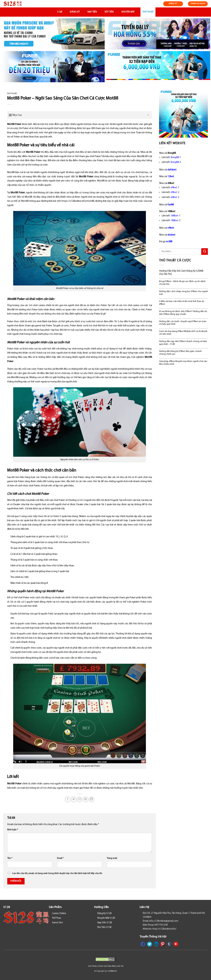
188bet (175, 216)
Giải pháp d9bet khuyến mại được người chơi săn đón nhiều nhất (183, 363)
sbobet (171, 235)
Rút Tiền (109, 12)
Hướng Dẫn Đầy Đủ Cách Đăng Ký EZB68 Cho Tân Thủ (181, 273)
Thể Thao (57, 918)
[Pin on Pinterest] (86, 799)
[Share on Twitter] (74, 799)
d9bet (174, 188)
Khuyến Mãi (128, 12)
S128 (60, 12)
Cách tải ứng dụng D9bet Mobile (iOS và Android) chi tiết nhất (183, 333)
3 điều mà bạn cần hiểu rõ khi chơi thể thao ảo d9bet (182, 303)
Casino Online (59, 913)
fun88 (171, 205)
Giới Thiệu (92, 966)
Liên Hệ (120, 966)
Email (60, 858)
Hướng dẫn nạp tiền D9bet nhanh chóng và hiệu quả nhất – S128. (183, 343)
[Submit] (205, 251)
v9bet (171, 228)
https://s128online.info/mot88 (78, 201)
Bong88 (175, 157)
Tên (10, 858)
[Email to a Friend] (80, 799)
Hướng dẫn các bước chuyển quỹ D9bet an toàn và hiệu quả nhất (183, 323)
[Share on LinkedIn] (92, 799)
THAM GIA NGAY (198, 4)
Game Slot (57, 923)
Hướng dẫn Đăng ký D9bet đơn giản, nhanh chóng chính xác (180, 353)
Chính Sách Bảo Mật (107, 966)
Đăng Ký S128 (105, 913)
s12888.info (112, 971)
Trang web (112, 858)
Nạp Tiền (92, 12)
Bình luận (13, 830)
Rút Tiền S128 (104, 927)
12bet (171, 177)
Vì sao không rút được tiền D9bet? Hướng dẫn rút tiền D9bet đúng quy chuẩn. (183, 313)
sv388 (169, 242)
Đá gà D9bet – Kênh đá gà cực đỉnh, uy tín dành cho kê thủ (182, 283)
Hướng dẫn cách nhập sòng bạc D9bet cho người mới (183, 293)
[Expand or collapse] (148, 115)
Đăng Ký (75, 12)
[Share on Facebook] (68, 799)
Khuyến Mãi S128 (106, 918)
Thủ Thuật (148, 12)
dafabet (172, 170)
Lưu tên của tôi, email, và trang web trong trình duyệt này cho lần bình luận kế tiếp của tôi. (57, 873)
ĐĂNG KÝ (173, 4)
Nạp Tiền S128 (105, 923)
